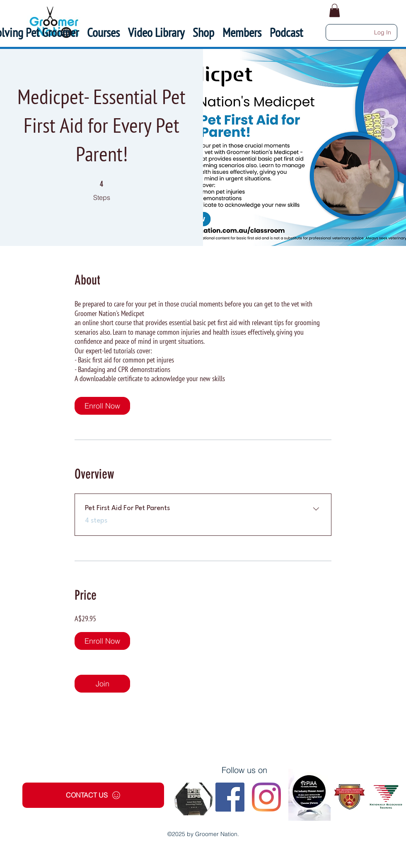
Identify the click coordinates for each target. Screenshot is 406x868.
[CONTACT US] (93, 795)
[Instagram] (266, 797)
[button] (242, 32)
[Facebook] (230, 797)
